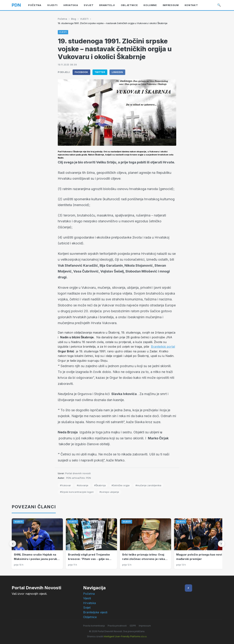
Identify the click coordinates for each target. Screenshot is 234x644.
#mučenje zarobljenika (148, 485)
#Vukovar (65, 485)
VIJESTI (84, 19)
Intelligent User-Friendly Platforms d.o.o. (125, 636)
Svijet (87, 608)
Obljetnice (90, 617)
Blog (74, 19)
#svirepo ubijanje (109, 492)
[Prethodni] (13, 544)
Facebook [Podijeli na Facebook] (81, 72)
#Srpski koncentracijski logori (77, 492)
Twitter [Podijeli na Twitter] (100, 72)
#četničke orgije (121, 485)
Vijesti (87, 598)
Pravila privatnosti (117, 626)
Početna (62, 19)
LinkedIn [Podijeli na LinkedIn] (117, 72)
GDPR (133, 626)
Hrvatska (89, 603)
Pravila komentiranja (94, 626)
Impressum (145, 626)
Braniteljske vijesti (95, 612)
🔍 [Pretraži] (219, 5)
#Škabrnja (100, 485)
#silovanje (83, 485)
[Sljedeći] (221, 544)
